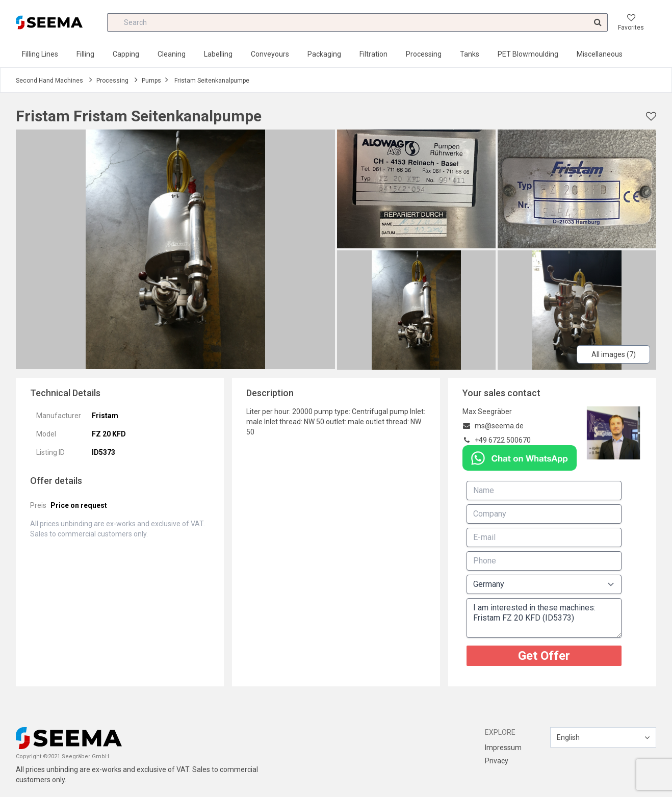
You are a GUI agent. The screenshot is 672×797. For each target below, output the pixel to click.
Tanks (470, 54)
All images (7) (614, 354)
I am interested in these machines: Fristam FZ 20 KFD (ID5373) (544, 618)
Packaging (324, 54)
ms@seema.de (499, 426)
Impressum (503, 748)
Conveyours (270, 54)
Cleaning (172, 54)
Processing (424, 54)
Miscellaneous (600, 54)
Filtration (373, 54)
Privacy (497, 761)
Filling (85, 54)
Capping (126, 54)
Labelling (218, 54)
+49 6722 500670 (503, 440)
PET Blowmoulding (528, 54)
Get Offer (544, 656)
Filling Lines (40, 54)
